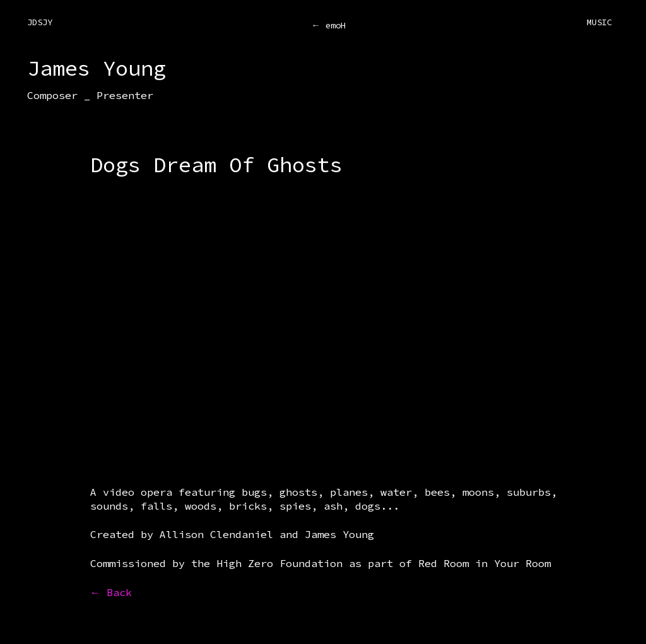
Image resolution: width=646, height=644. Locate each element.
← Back (111, 592)
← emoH (329, 25)
